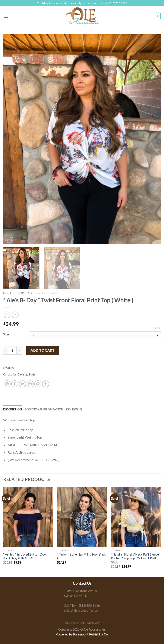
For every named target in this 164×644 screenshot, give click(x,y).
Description (12, 409)
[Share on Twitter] (23, 384)
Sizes (6, 335)
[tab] (12, 409)
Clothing (35, 293)
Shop (20, 293)
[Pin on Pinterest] (38, 384)
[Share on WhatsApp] (7, 384)
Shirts (52, 293)
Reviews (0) (74, 409)
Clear (157, 328)
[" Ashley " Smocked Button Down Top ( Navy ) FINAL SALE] (28, 517)
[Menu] (6, 16)
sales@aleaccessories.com (82, 610)
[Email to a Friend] (30, 384)
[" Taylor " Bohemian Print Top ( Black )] (82, 517)
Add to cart (42, 350)
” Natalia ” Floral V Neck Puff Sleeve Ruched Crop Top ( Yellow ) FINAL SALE (135, 558)
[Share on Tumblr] (46, 384)
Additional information (44, 409)
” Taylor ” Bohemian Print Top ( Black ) (81, 556)
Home (7, 293)
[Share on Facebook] (15, 384)
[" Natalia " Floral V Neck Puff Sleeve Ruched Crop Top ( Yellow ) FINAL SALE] (136, 517)
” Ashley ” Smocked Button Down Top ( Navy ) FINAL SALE (26, 556)
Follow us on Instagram (82, 623)
